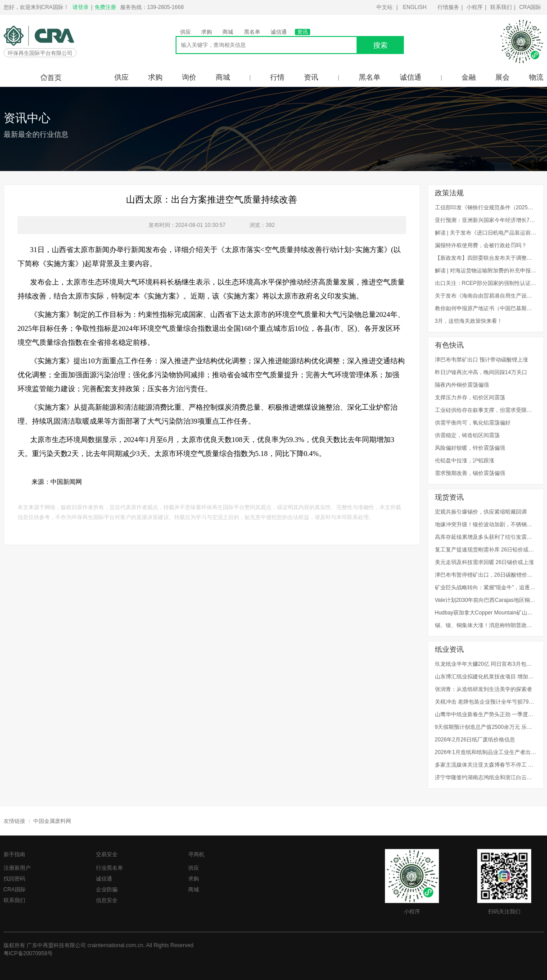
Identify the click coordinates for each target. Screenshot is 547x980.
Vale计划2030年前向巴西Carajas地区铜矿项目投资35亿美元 (486, 600)
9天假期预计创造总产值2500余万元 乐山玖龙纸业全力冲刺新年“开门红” (486, 727)
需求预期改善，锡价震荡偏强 (470, 473)
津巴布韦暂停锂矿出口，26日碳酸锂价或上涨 (486, 575)
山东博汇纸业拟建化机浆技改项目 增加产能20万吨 (486, 677)
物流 (536, 77)
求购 (207, 32)
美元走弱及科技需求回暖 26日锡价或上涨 (485, 562)
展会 (502, 77)
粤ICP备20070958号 (28, 953)
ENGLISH (415, 7)
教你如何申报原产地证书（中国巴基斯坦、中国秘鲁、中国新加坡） (486, 308)
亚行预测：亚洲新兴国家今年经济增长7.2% (486, 220)
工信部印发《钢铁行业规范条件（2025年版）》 (486, 208)
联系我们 (501, 7)
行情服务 (448, 7)
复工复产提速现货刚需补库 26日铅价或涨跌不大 (486, 550)
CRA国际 (530, 7)
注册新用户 (17, 868)
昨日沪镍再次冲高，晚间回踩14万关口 (481, 372)
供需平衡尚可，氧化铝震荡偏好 (473, 423)
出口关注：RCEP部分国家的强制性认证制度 (486, 283)
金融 (469, 77)
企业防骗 (107, 890)
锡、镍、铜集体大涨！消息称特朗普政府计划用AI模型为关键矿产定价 (486, 625)
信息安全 (107, 900)
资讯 (303, 32)
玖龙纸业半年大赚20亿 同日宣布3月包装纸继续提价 (486, 664)
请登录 (81, 7)
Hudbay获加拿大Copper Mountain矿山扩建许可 (486, 613)
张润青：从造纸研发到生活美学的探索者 (484, 689)
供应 (185, 32)
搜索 (380, 45)
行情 (277, 77)
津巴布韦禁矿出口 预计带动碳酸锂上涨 (481, 360)
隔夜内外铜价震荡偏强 (462, 385)
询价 (189, 77)
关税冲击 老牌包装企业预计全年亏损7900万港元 (486, 702)
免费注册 (105, 7)
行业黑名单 (109, 868)
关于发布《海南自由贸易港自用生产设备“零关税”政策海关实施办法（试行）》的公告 (486, 296)
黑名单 (252, 32)
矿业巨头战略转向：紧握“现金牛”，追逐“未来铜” (486, 587)
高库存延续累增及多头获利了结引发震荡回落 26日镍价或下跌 (486, 537)
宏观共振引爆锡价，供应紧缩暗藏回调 (481, 512)
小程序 (475, 7)
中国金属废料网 (52, 821)
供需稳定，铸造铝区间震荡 (467, 435)
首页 (51, 78)
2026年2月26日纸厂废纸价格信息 (475, 740)
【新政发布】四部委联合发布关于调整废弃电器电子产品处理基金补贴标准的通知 (486, 258)
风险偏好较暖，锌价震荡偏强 (470, 448)
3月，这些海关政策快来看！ (469, 321)
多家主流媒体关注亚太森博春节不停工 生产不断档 (486, 765)
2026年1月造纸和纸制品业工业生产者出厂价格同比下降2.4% (486, 752)
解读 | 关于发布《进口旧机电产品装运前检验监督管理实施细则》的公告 (486, 233)
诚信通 (279, 32)
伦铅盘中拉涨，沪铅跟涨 (465, 461)
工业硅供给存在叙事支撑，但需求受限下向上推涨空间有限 (486, 410)
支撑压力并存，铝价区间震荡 (470, 397)
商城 (228, 32)
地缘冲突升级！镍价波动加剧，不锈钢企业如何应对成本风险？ (486, 524)
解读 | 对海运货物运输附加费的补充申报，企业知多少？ (486, 271)
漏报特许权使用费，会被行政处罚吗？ (481, 245)
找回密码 (14, 879)
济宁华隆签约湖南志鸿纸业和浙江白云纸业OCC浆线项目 (486, 777)
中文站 (384, 7)
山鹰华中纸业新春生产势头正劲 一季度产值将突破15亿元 (486, 714)
